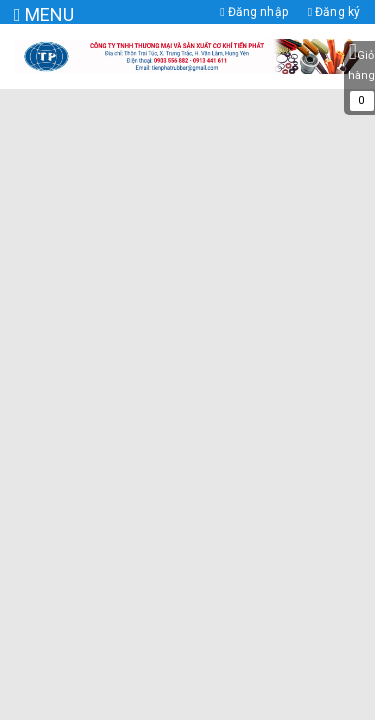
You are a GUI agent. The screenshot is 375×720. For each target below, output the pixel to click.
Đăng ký (334, 12)
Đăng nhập (253, 12)
